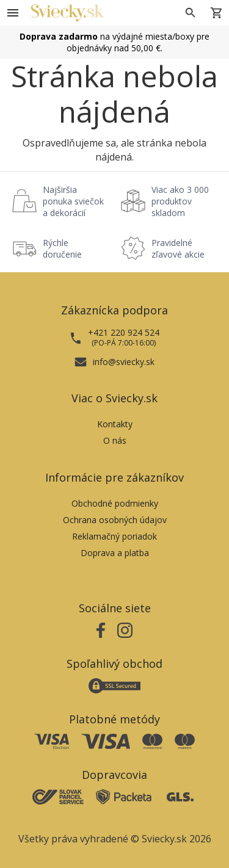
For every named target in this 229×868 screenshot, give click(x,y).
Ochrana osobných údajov (115, 520)
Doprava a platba (115, 553)
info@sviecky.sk (124, 362)
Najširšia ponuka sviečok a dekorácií (73, 201)
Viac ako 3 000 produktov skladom (180, 201)
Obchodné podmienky (115, 503)
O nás (115, 440)
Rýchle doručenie (62, 248)
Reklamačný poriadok (114, 536)
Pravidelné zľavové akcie (178, 248)
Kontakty (115, 424)
